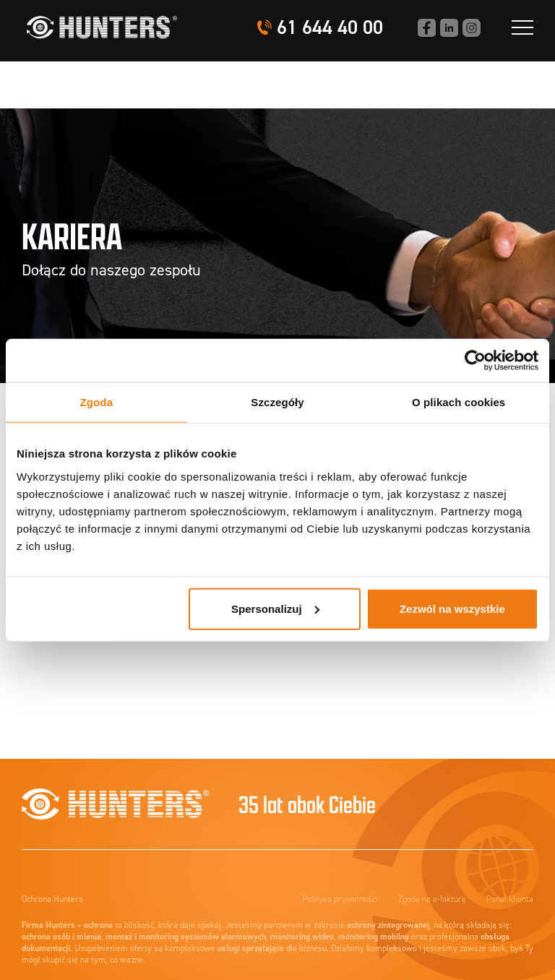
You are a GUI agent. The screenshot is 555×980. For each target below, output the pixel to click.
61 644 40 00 (330, 28)
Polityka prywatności (340, 899)
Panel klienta (510, 899)
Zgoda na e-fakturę (432, 899)
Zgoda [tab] (97, 402)
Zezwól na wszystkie (452, 608)
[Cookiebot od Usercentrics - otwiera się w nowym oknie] (475, 361)
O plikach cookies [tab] (459, 402)
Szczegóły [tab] (277, 402)
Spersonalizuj (275, 608)
